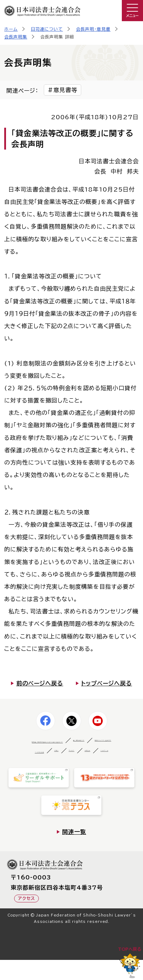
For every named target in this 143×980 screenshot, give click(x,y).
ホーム (11, 29)
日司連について (47, 29)
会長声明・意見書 (93, 29)
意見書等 (65, 90)
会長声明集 (16, 37)
